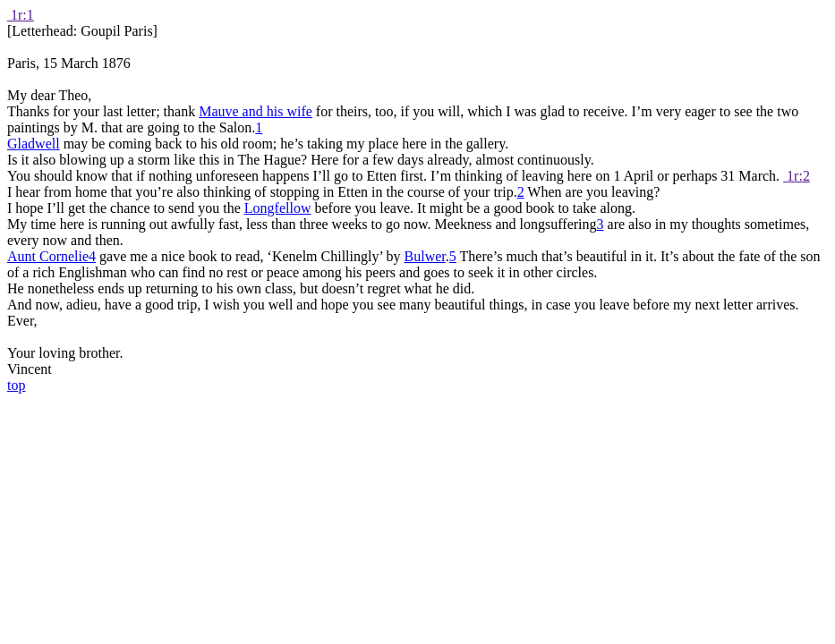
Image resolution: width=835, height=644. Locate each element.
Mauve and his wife (256, 111)
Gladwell (34, 144)
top (16, 385)
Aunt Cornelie (48, 256)
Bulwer (425, 256)
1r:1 (22, 15)
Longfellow (278, 208)
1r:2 (798, 176)
